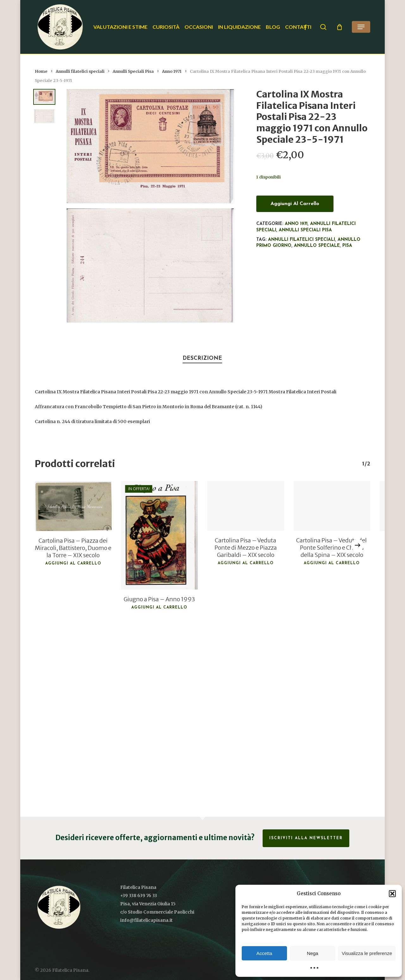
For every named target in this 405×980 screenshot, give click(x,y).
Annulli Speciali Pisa (133, 71)
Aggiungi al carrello (295, 204)
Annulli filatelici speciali (80, 71)
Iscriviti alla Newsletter (306, 838)
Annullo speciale (317, 246)
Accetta (264, 953)
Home (41, 71)
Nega (313, 953)
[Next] (358, 545)
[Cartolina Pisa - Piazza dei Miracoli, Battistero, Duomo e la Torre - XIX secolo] (73, 506)
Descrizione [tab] (202, 358)
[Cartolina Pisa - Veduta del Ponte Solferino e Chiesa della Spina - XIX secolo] (332, 506)
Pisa (347, 246)
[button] (392, 894)
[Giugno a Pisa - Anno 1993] (159, 535)
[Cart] (340, 27)
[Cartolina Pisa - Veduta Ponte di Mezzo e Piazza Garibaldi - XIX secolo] (246, 506)
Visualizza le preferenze (367, 953)
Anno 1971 (172, 71)
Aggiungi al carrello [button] (73, 564)
